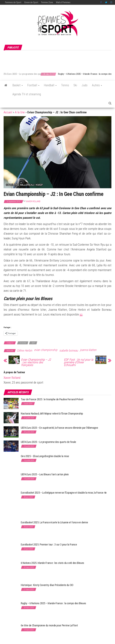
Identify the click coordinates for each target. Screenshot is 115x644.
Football (33, 85)
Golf (33, 343)
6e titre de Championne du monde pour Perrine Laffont (50, 625)
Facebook (101, 2)
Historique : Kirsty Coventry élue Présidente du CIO (47, 585)
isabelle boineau (69, 350)
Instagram (111, 2)
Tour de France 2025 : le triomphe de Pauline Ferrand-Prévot (52, 399)
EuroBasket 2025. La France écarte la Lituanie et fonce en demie (54, 522)
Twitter (106, 2)
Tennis (65, 85)
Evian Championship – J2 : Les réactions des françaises (36, 362)
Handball (50, 85)
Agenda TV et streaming (27, 94)
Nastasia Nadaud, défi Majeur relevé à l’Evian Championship (52, 414)
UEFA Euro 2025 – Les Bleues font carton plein (45, 474)
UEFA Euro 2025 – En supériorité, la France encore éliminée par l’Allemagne (59, 428)
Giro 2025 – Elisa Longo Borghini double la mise (45, 456)
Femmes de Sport (13, 2)
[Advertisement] (58, 60)
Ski (75, 85)
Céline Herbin (24, 350)
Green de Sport (31, 2)
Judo (85, 85)
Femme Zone (47, 2)
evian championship (46, 350)
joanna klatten (88, 350)
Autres (97, 85)
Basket (18, 85)
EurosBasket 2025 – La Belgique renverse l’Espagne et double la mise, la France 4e (64, 493)
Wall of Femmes (63, 2)
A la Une (20, 112)
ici (81, 314)
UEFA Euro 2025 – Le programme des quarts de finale (34, 74)
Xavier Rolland (33, 201)
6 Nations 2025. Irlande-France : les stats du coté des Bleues (52, 563)
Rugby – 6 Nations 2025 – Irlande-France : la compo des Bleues (53, 603)
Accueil (8, 112)
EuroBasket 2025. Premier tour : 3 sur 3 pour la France (49, 544)
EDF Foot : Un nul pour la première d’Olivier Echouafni (79, 362)
